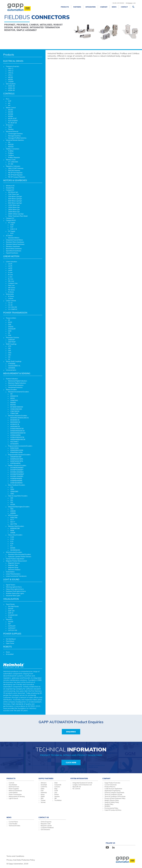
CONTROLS (9, 94)
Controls (11, 783)
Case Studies (13, 824)
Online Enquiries (46, 822)
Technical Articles (14, 826)
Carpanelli (58, 785)
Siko (42, 798)
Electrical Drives (14, 787)
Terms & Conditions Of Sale (113, 794)
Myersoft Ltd (77, 787)
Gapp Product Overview (112, 783)
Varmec (43, 802)
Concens (57, 787)
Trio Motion (58, 800)
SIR (55, 798)
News (114, 7)
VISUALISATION (11, 599)
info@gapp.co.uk (131, 3)
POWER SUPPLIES (12, 634)
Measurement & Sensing (17, 796)
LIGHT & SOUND (11, 579)
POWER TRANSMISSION (15, 313)
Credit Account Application (113, 789)
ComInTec (44, 787)
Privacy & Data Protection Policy (115, 798)
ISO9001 (107, 806)
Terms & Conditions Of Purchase (115, 796)
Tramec (43, 800)
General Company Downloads (114, 793)
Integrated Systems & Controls (82, 783)
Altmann (44, 783)
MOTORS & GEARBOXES (15, 180)
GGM (56, 791)
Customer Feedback (47, 828)
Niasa (43, 794)
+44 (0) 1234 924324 (118, 3)
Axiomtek (44, 785)
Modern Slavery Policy (112, 800)
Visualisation (13, 785)
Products (65, 7)
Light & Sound (13, 798)
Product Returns (110, 787)
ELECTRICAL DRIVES (13, 61)
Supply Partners (46, 779)
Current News (13, 822)
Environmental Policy (111, 808)
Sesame (57, 796)
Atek (56, 783)
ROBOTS (8, 647)
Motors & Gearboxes (15, 791)
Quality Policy (109, 804)
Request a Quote (46, 826)
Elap (56, 789)
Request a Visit (46, 824)
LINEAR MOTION (11, 256)
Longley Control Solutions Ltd (82, 785)
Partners (77, 7)
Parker (57, 794)
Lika (56, 793)
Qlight (43, 796)
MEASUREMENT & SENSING (17, 373)
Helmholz (44, 793)
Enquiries (71, 732)
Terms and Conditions (15, 856)
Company (104, 7)
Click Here (71, 762)
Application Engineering (112, 791)
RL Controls (76, 789)
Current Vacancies (111, 785)
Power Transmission (15, 794)
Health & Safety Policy (112, 802)
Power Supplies (14, 789)
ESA (42, 791)
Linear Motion (13, 793)
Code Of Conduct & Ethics (113, 810)
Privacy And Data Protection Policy (21, 860)
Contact (124, 7)
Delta (42, 789)
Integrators (91, 7)
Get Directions (45, 830)
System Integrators (79, 779)
